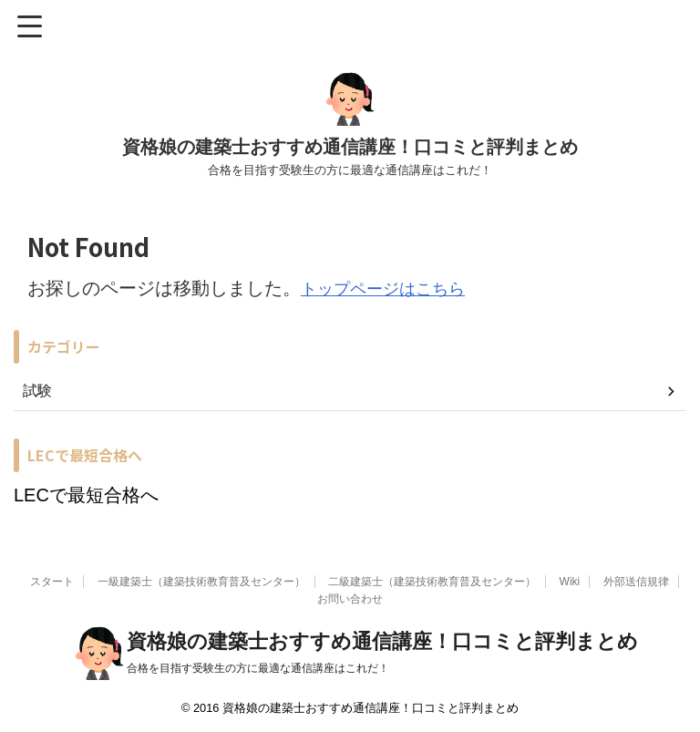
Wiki (570, 580)
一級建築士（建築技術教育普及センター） (201, 580)
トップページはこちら (392, 288)
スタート (52, 580)
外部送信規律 (636, 580)
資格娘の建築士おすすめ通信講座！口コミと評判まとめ (350, 147)
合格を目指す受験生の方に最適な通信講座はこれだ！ (258, 666)
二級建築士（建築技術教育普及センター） (432, 580)
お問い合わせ (350, 597)
